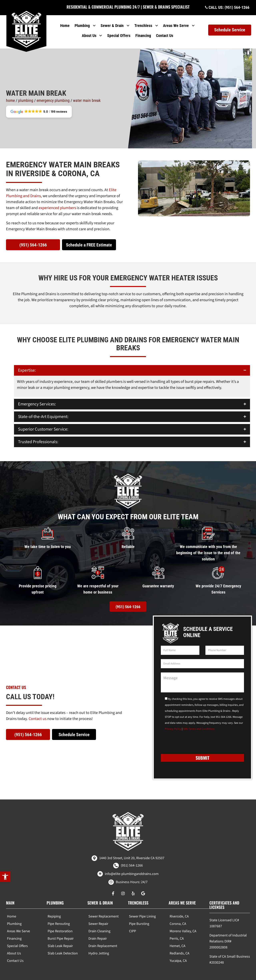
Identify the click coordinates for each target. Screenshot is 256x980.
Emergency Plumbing (53, 91)
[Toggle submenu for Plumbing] (94, 22)
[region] (52, 958)
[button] (5, 877)
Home (10, 91)
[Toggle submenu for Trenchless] (157, 22)
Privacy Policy (173, 720)
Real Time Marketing (174, 976)
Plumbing (26, 91)
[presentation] (191, 735)
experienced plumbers (57, 199)
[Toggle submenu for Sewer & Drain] (128, 22)
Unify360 (196, 976)
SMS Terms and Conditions (199, 720)
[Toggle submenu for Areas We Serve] (193, 22)
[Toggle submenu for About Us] (101, 32)
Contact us (37, 709)
